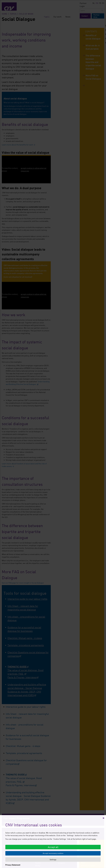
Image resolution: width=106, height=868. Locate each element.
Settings (53, 859)
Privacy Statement (13, 865)
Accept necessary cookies (53, 853)
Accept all (53, 847)
